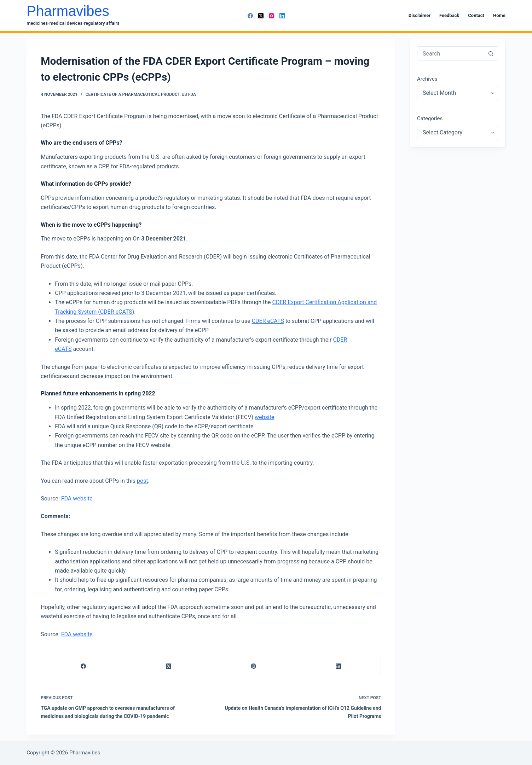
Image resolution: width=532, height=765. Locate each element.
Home (499, 15)
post (143, 481)
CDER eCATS (268, 321)
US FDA (189, 94)
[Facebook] (250, 16)
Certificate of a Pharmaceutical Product (133, 94)
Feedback (449, 15)
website (264, 417)
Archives (427, 79)
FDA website (77, 499)
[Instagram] (271, 16)
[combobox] (451, 53)
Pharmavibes (68, 11)
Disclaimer (420, 15)
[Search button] (491, 53)
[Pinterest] (254, 666)
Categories (430, 118)
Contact (476, 15)
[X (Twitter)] (261, 16)
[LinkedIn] (282, 16)
